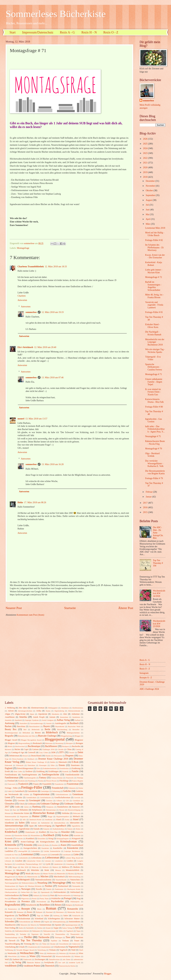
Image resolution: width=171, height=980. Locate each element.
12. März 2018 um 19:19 (53, 312)
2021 (145, 163)
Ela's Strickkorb (25, 347)
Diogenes (69, 756)
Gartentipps (45, 791)
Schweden (9, 922)
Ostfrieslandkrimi (12, 895)
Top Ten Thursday (31, 940)
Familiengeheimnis (29, 775)
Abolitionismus (78, 708)
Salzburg (56, 916)
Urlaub (21, 947)
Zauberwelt (27, 959)
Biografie (9, 736)
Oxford (45, 895)
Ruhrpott (39, 912)
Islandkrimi (9, 823)
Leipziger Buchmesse (72, 851)
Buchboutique (34, 746)
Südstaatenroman (49, 931)
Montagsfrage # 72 (153, 277)
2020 (145, 167)
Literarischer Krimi (34, 861)
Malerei (55, 867)
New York (76, 883)
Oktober (150, 190)
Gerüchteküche (45, 797)
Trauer (77, 941)
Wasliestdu (12, 953)
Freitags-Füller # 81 (154, 312)
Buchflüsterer (51, 746)
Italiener (34, 823)
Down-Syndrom (18, 759)
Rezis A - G (67, 32)
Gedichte (67, 791)
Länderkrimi (58, 864)
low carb (62, 962)
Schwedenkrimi (25, 922)
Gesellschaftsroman (62, 797)
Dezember (151, 181)
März (148, 224)
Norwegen (26, 889)
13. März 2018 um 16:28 (53, 464)
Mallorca (65, 867)
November (151, 186)
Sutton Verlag (67, 928)
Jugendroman (24, 829)
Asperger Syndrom (32, 720)
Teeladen (23, 934)
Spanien (58, 925)
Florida (41, 781)
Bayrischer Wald (74, 726)
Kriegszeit (76, 838)
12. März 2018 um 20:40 (45, 347)
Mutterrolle (61, 874)
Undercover (76, 944)
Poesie (34, 898)
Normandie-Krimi (11, 889)
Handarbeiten (63, 807)
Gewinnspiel (35, 800)
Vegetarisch (74, 947)
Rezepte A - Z (146, 678)
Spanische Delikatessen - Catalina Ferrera (153, 367)
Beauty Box (11, 729)
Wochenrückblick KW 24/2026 (159, 593)
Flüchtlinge (64, 781)
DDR (53, 752)
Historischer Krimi (21, 813)
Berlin (47, 729)
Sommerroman (45, 925)
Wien (81, 953)
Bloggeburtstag (66, 736)
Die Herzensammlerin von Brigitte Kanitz (155, 472)
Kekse (78, 829)
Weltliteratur (51, 953)
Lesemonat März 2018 (155, 228)
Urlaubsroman (59, 947)
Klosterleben (35, 835)
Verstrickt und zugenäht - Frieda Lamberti (154, 305)
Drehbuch (31, 759)
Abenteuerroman (37, 708)
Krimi (8, 841)
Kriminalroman (68, 841)
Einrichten (31, 765)
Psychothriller (57, 901)
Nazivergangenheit (12, 883)
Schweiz (37, 922)
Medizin (76, 867)
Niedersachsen (10, 886)
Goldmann (32, 804)
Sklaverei (24, 925)
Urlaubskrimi (32, 947)
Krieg (51, 838)
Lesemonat (27, 854)
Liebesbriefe (23, 858)
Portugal (68, 898)
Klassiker (66, 832)
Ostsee (25, 895)
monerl (21, 419)
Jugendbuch (61, 826)
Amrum (52, 717)
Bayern (47, 726)
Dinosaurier (58, 756)
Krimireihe (11, 845)
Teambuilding (10, 934)
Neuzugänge (59, 883)
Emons (62, 765)
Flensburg (31, 781)
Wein (42, 953)
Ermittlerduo (64, 768)
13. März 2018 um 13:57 (36, 419)
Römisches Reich (74, 912)
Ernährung (76, 768)
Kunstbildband (77, 845)
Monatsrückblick (73, 870)
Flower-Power (51, 781)
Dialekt (48, 756)
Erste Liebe (18, 771)
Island (76, 819)
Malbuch (45, 867)
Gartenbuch (19, 791)
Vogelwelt (63, 950)
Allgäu (8, 714)
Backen (8, 726)
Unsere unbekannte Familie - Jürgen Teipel (154, 382)
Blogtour (11, 743)
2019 (145, 172)
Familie (75, 771)
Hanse (7, 810)
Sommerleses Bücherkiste (56, 14)
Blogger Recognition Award (31, 740)
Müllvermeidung (74, 877)
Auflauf (78, 720)
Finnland (11, 781)
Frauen (36, 784)
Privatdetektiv (10, 902)
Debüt (80, 752)
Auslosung (10, 723)
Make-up (35, 867)
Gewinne (21, 801)
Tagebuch (70, 931)
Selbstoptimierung (59, 922)
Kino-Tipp (54, 832)
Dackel (72, 752)
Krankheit (30, 838)
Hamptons (50, 807)
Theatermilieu (60, 934)
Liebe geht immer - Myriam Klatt (154, 271)
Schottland (39, 919)
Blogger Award (11, 740)
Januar (149, 497)
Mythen (21, 877)
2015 (145, 512)
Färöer (81, 788)
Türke (44, 944)
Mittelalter (35, 870)
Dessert (25, 756)
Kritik (40, 845)
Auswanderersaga (37, 723)
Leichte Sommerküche (52, 851)
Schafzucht (76, 916)
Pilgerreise (25, 898)
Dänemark (63, 762)
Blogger (78, 736)
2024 (145, 148)
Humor (36, 816)
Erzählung (40, 771)
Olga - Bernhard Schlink (152, 455)
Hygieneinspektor (63, 816)
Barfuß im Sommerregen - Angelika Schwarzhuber (153, 286)
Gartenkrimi (32, 791)
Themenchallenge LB (13, 937)
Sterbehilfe (30, 928)
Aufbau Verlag (63, 720)
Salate (47, 916)
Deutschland (36, 756)
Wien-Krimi (12, 956)
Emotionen (75, 765)
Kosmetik (9, 838)
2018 (145, 177)
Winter (33, 956)
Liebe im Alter (10, 858)
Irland (59, 820)
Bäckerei (8, 749)
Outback (36, 895)
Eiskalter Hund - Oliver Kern (152, 326)
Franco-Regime (78, 781)
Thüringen (58, 937)
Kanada (37, 829)
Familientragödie (30, 778)
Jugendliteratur (10, 829)
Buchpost (66, 746)
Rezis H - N (89, 32)
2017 (145, 503)
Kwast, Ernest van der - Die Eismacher (155, 256)
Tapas (78, 931)
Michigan (8, 870)
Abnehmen (65, 708)
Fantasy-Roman (57, 778)
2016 (145, 507)
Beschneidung (62, 729)
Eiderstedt (8, 765)
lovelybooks (49, 962)
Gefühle (26, 794)
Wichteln (72, 953)
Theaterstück (75, 934)
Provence (26, 901)
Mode (47, 870)
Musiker (37, 874)
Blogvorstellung (24, 743)
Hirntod (8, 813)
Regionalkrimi (13, 905)
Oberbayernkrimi (11, 892)
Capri (26, 749)
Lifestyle (8, 861)
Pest (6, 898)
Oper (35, 892)
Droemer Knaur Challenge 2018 (53, 759)
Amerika (23, 717)
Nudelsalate (59, 889)
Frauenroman (73, 784)
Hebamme (24, 810)
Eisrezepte (43, 765)
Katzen (70, 829)
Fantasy (43, 778)
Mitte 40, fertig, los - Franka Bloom (154, 296)
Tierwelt (12, 941)
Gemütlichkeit (31, 797)
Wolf (7, 959)
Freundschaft (58, 788)
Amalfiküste (10, 717)
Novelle (39, 889)
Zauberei (16, 959)
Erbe (38, 768)
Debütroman (14, 756)
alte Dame (66, 959)
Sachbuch (24, 915)
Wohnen (77, 956)
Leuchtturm (66, 855)
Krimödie (28, 845)
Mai (148, 214)
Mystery (71, 874)
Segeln (47, 922)
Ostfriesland (75, 892)
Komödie (77, 835)
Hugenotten (24, 816)
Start (13, 32)
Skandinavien (10, 925)
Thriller (28, 937)
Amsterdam (64, 717)
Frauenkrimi (59, 784)
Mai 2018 (25, 867)
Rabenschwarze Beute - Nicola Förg (155, 443)
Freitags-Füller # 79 (154, 478)
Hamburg (37, 807)
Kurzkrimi (45, 848)
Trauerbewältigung (12, 944)
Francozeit (11, 784)
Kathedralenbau (58, 829)
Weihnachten (27, 953)
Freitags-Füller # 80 (154, 407)
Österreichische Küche (67, 966)
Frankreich (23, 784)
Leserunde (55, 855)
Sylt (77, 928)
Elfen (53, 765)
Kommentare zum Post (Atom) (31, 615)
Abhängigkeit (53, 708)
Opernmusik (45, 892)
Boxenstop (59, 743)
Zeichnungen (40, 959)
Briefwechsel (20, 746)
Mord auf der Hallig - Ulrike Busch (155, 234)
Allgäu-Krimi (20, 714)
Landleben (9, 851)
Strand (48, 928)
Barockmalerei (34, 726)
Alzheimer (76, 714)
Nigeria (21, 886)
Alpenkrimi (43, 714)
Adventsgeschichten (25, 711)
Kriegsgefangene (63, 838)
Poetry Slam (44, 898)
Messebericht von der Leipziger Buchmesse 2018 (155, 342)
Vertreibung (42, 950)
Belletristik (36, 729)
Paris (52, 895)
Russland (49, 912)
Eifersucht (20, 765)
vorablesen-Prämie (32, 966)
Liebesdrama (36, 858)
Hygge (50, 816)
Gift (67, 801)
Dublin (53, 762)
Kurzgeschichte (14, 848)
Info (24, 820)
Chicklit (61, 749)
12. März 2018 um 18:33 (56, 267)
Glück (22, 804)
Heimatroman (51, 810)
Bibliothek (26, 733)
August (149, 200)
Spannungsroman (71, 925)
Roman (51, 908)
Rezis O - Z (111, 32)
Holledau (66, 813)
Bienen (38, 733)
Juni (148, 210)
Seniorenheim (74, 922)
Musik (28, 874)
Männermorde (32, 877)
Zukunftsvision (54, 959)
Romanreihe (73, 909)
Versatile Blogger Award (25, 950)
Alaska (48, 711)
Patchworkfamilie (64, 895)
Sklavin (33, 925)
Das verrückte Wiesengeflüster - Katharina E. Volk (154, 463)
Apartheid (18, 720)
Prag (78, 898)
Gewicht (77, 797)
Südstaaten (36, 931)
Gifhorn (59, 801)
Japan (31, 826)
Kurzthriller (58, 848)
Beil (25, 729)
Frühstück (72, 788)
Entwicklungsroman (25, 768)
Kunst (64, 845)
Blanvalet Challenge (47, 736)
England (9, 768)
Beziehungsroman (11, 733)
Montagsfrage (23, 248)
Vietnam (52, 950)
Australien (23, 723)
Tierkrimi (79, 937)
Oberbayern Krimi (74, 889)
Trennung (28, 944)
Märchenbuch (59, 877)
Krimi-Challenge (28, 842)
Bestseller (76, 729)
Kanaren (46, 829)
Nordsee (49, 886)
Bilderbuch (52, 732)
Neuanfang (42, 883)
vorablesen (11, 966)
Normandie (76, 886)
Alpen (32, 714)
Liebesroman (52, 858)
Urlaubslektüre (45, 947)
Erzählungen (54, 771)
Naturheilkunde (61, 880)
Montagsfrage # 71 (153, 374)
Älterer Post (126, 608)
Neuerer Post (14, 608)
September (151, 195)
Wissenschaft (46, 956)
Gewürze (49, 801)
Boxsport (69, 743)
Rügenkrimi (10, 916)
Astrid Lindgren (48, 720)
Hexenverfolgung (74, 810)
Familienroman (12, 778)
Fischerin (21, 781)
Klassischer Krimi (21, 835)
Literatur (48, 861)
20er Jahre (23, 708)
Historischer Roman (44, 813)
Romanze (20, 912)
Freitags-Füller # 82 (154, 240)
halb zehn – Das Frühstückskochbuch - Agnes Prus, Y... (155, 429)
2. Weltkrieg (10, 708)
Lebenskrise (36, 851)
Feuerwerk (70, 778)
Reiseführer (45, 905)
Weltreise (62, 953)
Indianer (8, 820)
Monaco (58, 870)
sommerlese (31, 312)
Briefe (10, 746)
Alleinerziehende (74, 711)
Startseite (70, 608)
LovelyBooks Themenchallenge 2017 (29, 864)
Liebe (76, 854)
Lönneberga (70, 864)
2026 (145, 139)
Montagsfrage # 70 (153, 449)
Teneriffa (47, 934)
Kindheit (42, 832)
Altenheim (55, 714)
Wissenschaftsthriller (63, 956)
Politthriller (56, 898)
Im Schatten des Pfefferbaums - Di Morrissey (154, 247)
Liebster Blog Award (73, 858)
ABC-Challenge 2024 (149, 689)
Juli (148, 205)
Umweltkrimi (64, 944)
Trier (37, 944)
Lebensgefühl (22, 851)
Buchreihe (76, 746)
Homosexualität (10, 816)
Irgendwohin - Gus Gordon (153, 420)
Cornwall (32, 752)
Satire (66, 916)
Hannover (76, 807)
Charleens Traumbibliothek (31, 267)
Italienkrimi (45, 823)
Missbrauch (21, 870)
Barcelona (21, 726)
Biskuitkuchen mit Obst (26, 736)
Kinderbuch (11, 832)
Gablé (9, 791)
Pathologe (77, 895)
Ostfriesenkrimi (60, 892)
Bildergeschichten (73, 733)
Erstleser (29, 771)
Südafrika (8, 931)
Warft (81, 950)
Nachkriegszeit (23, 880)
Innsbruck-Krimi (35, 820)
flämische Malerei (34, 962)
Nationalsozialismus (43, 880)
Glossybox (10, 804)
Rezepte (26, 909)
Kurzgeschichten (30, 848)
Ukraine (53, 944)
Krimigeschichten (47, 842)
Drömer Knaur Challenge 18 (36, 762)
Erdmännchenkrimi (50, 768)
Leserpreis (44, 855)
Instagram (144, 673)
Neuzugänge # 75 (153, 436)
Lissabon (19, 861)
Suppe (56, 928)
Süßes (61, 931)
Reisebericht (31, 905)
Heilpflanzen (37, 810)
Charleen (22, 296)
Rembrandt (79, 905)
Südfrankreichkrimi (22, 931)
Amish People (39, 717)
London (70, 861)
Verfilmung (9, 950)
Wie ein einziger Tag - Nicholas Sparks (155, 351)
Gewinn (8, 800)
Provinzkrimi (41, 902)
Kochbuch (49, 835)
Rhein (39, 909)
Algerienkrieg (59, 711)
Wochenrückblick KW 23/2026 (159, 624)
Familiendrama (11, 775)
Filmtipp (80, 778)
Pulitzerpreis (75, 902)
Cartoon (35, 749)
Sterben (40, 928)
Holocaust (77, 813)
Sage (39, 916)
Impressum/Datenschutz (38, 32)
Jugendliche (76, 826)
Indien (17, 820)
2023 (145, 153)
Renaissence (12, 909)
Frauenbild (47, 784)
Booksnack (37, 743)
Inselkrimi (49, 820)
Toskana (65, 941)
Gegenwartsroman (41, 794)
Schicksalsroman (23, 919)
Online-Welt (25, 892)
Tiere (68, 937)
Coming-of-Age (18, 752)
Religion (69, 905)
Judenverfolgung (45, 826)
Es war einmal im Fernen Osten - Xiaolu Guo (153, 392)
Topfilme (54, 941)
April (148, 219)
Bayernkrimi (60, 726)
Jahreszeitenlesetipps (14, 826)
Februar (149, 492)
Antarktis (8, 720)
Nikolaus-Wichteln (35, 886)
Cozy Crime (43, 752)
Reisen (58, 905)
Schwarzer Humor (72, 919)
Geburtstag (56, 791)
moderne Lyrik (75, 962)
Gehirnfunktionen (62, 794)
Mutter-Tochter (49, 874)
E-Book (75, 762)
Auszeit (49, 723)
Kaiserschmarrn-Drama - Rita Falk (154, 401)
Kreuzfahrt (41, 838)
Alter (65, 714)
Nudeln (49, 889)
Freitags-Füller (32, 787)
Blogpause (79, 740)
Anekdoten (76, 717)
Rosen (30, 912)
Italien (22, 823)
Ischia (67, 820)
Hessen (62, 810)
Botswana (49, 743)
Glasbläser (76, 801)
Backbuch (74, 723)
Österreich (50, 966)
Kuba (47, 845)
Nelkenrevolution (28, 883)
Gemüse (19, 797)
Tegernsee (35, 934)
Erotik (7, 771)
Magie (15, 867)
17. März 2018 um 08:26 (35, 502)
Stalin (21, 928)
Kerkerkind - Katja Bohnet (153, 264)
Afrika (39, 711)
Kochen (65, 835)
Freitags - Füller (11, 788)
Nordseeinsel (63, 886)
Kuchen (55, 845)
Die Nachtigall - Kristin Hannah (153, 333)
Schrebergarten (54, 919)
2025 (145, 144)
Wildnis (23, 956)
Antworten (22, 300)
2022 (145, 158)
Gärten (26, 807)
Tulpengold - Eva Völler (153, 358)
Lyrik (48, 864)
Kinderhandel (30, 832)
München (9, 880)
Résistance (60, 912)
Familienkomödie (72, 775)
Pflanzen (14, 898)
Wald (73, 950)
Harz (14, 810)
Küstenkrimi (73, 848)
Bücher (17, 749)
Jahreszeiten (75, 823)
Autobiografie (61, 723)
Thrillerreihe (44, 937)
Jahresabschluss (60, 823)
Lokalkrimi (59, 861)
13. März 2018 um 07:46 (53, 378)
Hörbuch (76, 816)
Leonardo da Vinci (12, 855)
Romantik (9, 912)
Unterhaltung (10, 947)
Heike (20, 502)
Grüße (17, 807)
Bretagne (79, 743)
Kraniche (19, 838)
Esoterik (65, 771)
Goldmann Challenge (50, 804)
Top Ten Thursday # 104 (158, 563)
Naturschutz (75, 880)
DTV (62, 752)
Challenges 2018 (48, 749)
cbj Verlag (16, 962)
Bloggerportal (55, 739)
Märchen (45, 877)
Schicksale (9, 919)
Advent (11, 711)
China (69, 749)
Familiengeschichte (50, 775)
